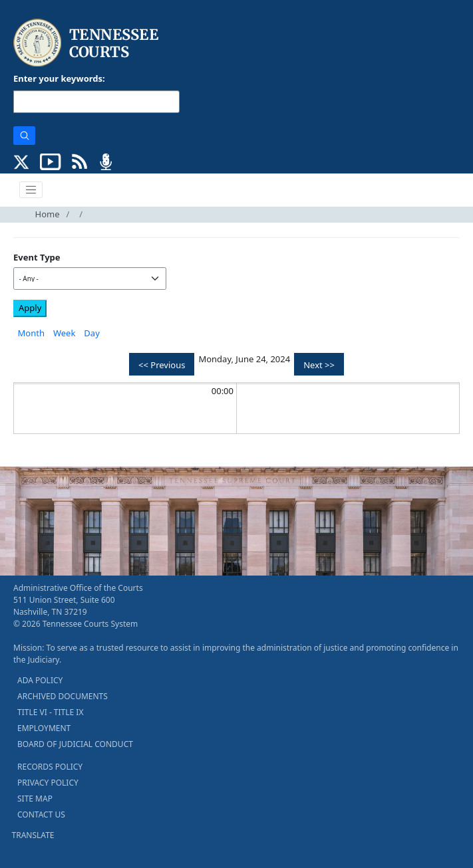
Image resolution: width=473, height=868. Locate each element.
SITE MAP (35, 799)
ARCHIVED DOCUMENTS (63, 696)
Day (91, 333)
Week (64, 333)
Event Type (37, 257)
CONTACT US (41, 814)
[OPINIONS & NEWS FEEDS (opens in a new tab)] (79, 160)
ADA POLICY (40, 680)
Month (31, 333)
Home (48, 214)
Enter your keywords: (59, 78)
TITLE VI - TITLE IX (50, 712)
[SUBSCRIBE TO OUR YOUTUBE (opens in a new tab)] (51, 160)
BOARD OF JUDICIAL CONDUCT (75, 744)
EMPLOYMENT (44, 728)
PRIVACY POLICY (48, 783)
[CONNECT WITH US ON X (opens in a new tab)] (22, 160)
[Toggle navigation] (31, 190)
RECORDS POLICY (50, 767)
